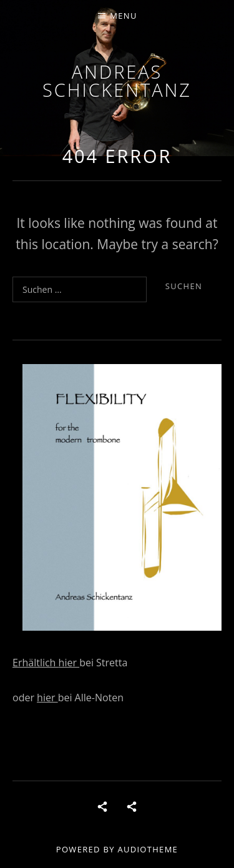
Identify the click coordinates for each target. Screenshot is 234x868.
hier (69, 663)
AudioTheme (148, 849)
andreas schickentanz (117, 81)
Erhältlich (36, 663)
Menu (123, 16)
